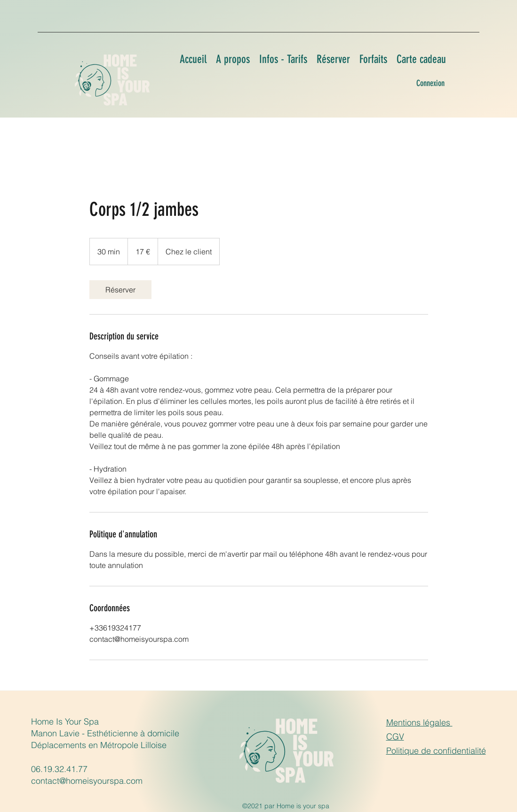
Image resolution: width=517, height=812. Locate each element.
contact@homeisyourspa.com (87, 781)
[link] (120, 290)
